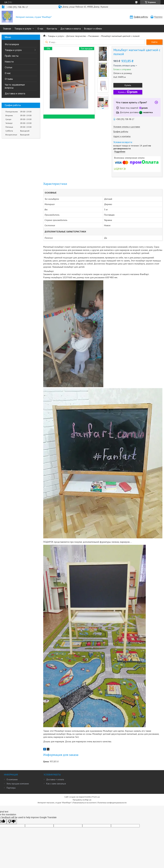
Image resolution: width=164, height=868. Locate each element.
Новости (9, 62)
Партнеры (11, 788)
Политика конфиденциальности (112, 803)
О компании (12, 780)
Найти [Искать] (154, 42)
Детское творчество (76, 36)
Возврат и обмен (93, 29)
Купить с (128, 92)
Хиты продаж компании (18, 784)
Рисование (94, 36)
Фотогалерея (12, 44)
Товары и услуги (23, 29)
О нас (40, 29)
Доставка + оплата (55, 780)
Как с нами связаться (56, 784)
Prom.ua (96, 797)
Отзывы (9, 79)
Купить (128, 85)
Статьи (8, 67)
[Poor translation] (12, 821)
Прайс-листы (12, 56)
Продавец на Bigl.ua (82, 800)
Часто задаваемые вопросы (15, 86)
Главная (7, 29)
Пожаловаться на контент (84, 803)
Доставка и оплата (71, 29)
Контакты (52, 29)
